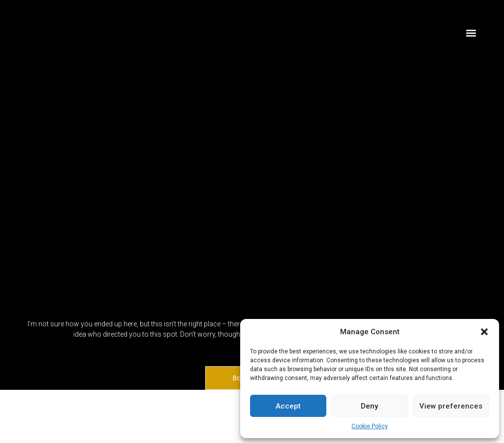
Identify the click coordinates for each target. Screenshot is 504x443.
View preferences (451, 406)
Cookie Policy (370, 426)
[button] (484, 332)
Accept (288, 406)
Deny (369, 406)
